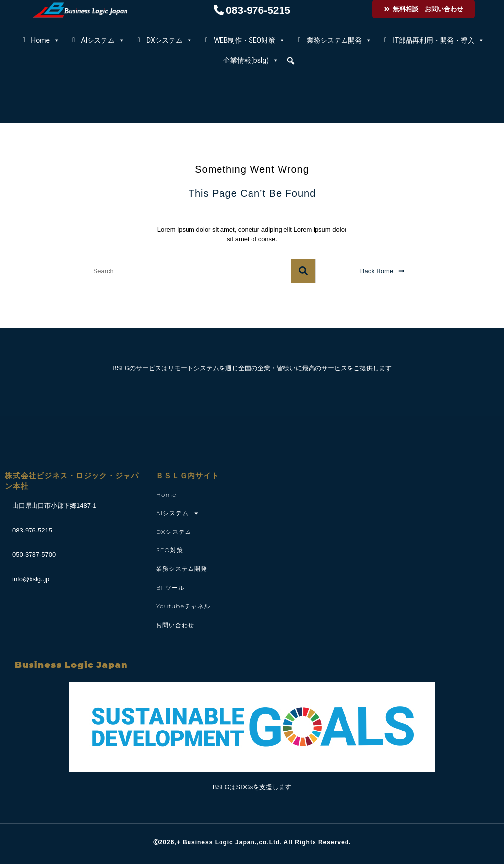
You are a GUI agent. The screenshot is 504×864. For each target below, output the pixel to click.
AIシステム (103, 40)
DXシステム (169, 40)
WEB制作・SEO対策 (249, 40)
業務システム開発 (339, 40)
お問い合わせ (175, 625)
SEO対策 (169, 550)
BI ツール (170, 587)
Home (45, 40)
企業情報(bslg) (251, 60)
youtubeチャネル (183, 606)
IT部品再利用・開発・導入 (439, 40)
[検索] (303, 271)
